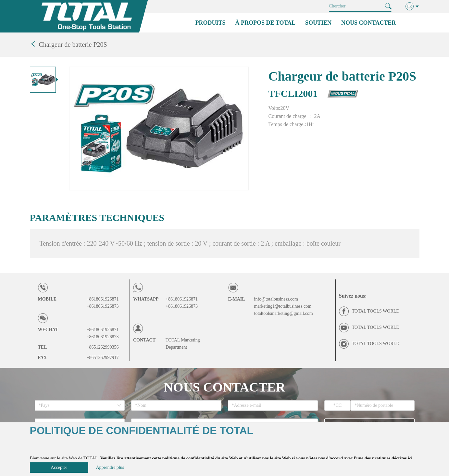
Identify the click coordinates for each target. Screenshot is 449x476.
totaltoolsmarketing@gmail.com (284, 313)
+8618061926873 (103, 306)
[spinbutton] (337, 405)
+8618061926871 (103, 299)
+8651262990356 (103, 347)
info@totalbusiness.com (276, 299)
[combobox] (78, 405)
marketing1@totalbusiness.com (283, 306)
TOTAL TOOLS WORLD (376, 311)
